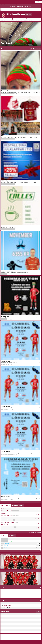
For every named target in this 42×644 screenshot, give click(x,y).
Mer (40, 19)
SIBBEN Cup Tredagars (8, 548)
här (34, 5)
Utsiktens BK (7, 616)
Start (2, 19)
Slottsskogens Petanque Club (10, 630)
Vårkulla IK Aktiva (8, 614)
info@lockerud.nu (7, 605)
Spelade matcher (6, 505)
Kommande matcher (18, 505)
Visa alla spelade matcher (35, 532)
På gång (4, 536)
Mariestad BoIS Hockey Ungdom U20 (12, 628)
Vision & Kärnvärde (19, 19)
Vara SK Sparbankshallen (9, 620)
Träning (10, 539)
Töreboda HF (7, 618)
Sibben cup (6, 546)
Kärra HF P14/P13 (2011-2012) (10, 622)
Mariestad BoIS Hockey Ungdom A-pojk (12, 632)
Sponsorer (26, 19)
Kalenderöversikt (37, 551)
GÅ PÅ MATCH (7, 19)
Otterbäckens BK (8, 626)
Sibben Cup (7, 543)
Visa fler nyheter (21, 502)
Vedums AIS (7, 624)
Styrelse (31, 19)
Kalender (13, 19)
